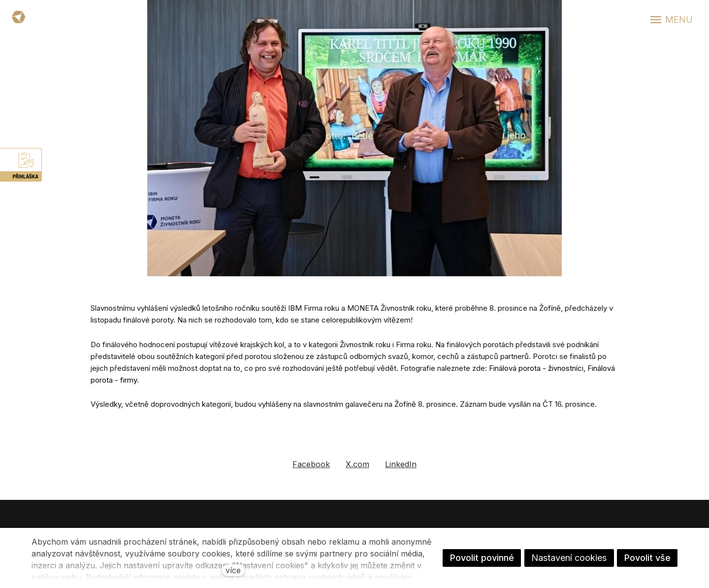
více (233, 570)
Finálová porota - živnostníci (536, 368)
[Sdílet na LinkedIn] (401, 469)
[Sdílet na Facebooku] (311, 469)
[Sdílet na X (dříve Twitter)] (357, 469)
